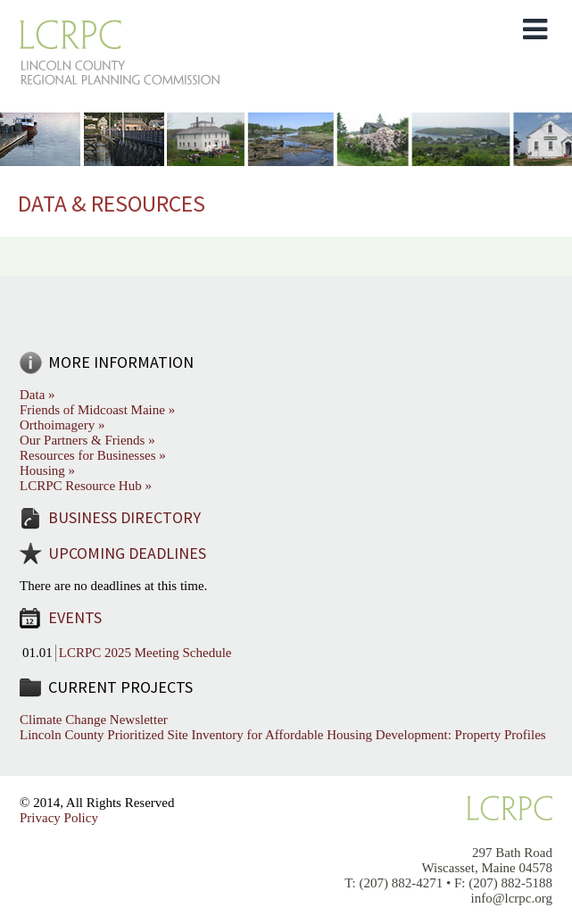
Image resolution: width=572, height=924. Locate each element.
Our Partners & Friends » (87, 440)
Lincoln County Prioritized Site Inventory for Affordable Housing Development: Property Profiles (283, 735)
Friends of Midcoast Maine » (97, 410)
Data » (37, 395)
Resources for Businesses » (93, 455)
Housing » (47, 470)
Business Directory (124, 517)
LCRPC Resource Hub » (86, 486)
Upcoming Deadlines (127, 553)
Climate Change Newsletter (94, 720)
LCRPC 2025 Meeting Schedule (145, 653)
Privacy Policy (59, 818)
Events (75, 617)
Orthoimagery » (62, 425)
